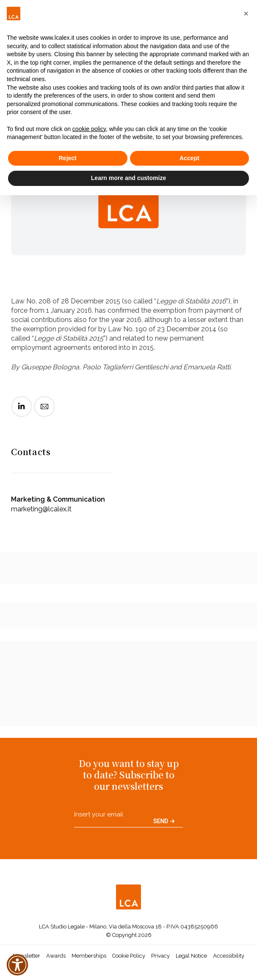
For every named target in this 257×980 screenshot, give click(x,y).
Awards (56, 956)
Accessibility (229, 956)
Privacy (160, 956)
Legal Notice (191, 956)
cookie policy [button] (89, 129)
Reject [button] (68, 158)
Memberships (89, 956)
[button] (246, 14)
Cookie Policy (129, 956)
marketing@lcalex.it (41, 509)
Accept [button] (189, 158)
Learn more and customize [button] (128, 178)
